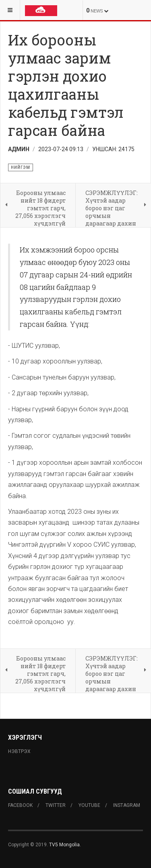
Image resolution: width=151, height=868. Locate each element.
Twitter (56, 805)
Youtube (89, 805)
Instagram (127, 805)
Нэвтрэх (19, 751)
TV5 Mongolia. (65, 845)
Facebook (20, 805)
